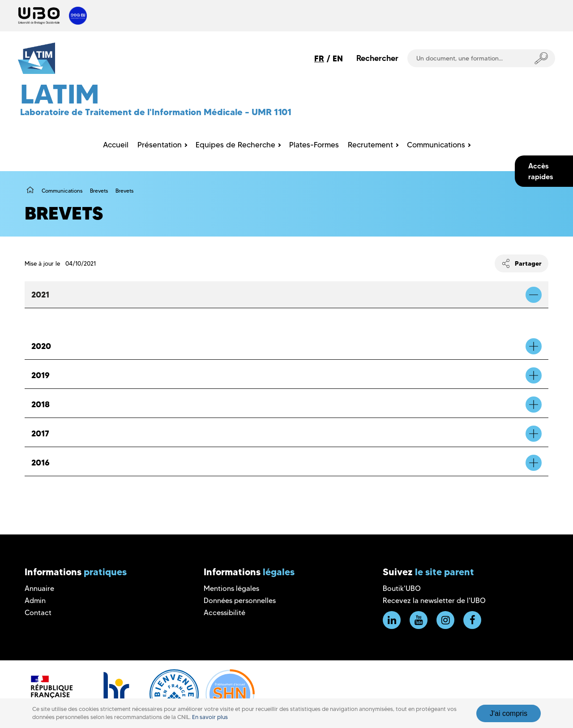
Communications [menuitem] (436, 145)
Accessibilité (224, 613)
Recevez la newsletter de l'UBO (434, 601)
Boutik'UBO (402, 588)
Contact (38, 613)
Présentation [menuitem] (160, 145)
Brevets (99, 191)
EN (338, 58)
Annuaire (39, 588)
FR (319, 58)
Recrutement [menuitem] (370, 145)
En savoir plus (210, 717)
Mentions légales (231, 588)
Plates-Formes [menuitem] (314, 145)
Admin (35, 601)
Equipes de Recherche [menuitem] (235, 145)
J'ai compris (509, 713)
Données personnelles (240, 601)
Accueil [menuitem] (116, 145)
